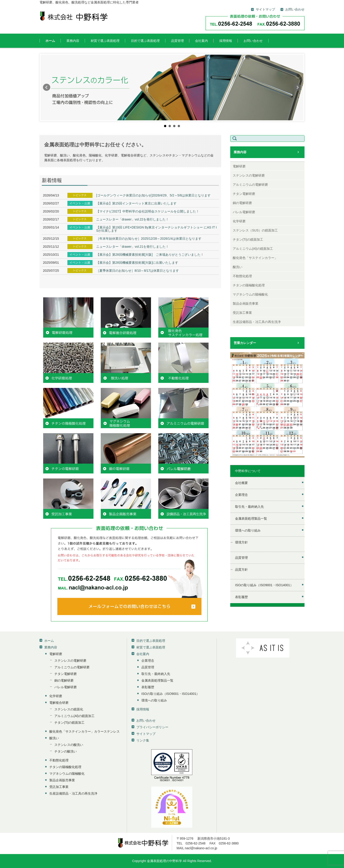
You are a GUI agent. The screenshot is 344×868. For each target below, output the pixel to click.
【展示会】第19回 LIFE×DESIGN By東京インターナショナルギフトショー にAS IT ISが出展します (156, 229)
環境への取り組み (248, 530)
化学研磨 (239, 221)
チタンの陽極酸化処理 (249, 285)
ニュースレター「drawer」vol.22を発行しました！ (132, 219)
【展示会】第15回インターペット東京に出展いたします (136, 203)
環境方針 (241, 542)
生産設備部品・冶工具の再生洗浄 (257, 322)
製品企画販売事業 (246, 304)
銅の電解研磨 (242, 203)
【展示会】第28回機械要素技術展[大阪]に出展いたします (137, 263)
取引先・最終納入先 (249, 507)
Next (297, 87)
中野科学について (248, 471)
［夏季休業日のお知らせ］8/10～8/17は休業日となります (138, 271)
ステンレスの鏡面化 (69, 709)
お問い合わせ (253, 41)
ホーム (50, 41)
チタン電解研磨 (244, 194)
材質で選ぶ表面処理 (105, 41)
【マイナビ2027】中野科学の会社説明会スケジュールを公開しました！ (148, 211)
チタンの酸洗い (66, 751)
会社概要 (241, 483)
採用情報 (226, 41)
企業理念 (241, 495)
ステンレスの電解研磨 (249, 175)
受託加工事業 (242, 313)
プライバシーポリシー (152, 727)
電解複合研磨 (59, 703)
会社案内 (201, 41)
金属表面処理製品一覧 (251, 519)
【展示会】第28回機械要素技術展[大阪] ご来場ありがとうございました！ (150, 255)
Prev (47, 87)
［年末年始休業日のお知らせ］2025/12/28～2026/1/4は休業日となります (149, 239)
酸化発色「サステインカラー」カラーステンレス (85, 731)
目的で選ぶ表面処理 (145, 41)
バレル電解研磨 (244, 212)
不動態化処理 (242, 276)
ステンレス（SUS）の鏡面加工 (255, 230)
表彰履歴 (241, 597)
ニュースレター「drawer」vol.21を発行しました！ (132, 247)
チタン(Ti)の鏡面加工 (248, 239)
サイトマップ (146, 734)
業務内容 (73, 41)
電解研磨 (239, 166)
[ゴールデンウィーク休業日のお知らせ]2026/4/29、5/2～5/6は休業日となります (153, 195)
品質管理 (177, 41)
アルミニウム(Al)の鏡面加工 (253, 249)
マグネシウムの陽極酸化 (250, 294)
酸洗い (238, 267)
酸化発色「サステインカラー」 (255, 258)
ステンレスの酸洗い (69, 745)
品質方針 (241, 570)
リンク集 (143, 740)
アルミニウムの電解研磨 (250, 185)
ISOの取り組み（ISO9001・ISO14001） (264, 585)
